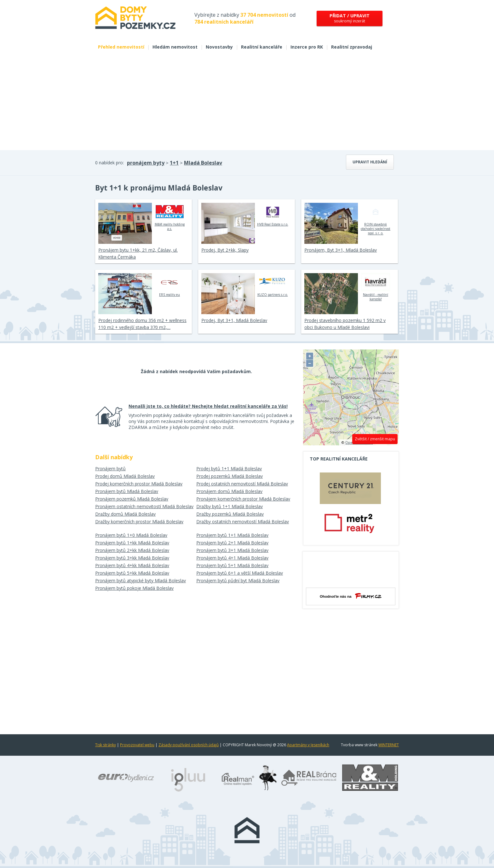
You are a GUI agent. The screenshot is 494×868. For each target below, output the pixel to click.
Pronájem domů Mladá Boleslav (229, 491)
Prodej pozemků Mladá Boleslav (230, 476)
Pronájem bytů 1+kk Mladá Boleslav (132, 543)
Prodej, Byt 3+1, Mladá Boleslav (234, 320)
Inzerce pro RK (307, 47)
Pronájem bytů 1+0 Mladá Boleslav (131, 535)
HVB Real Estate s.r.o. (273, 214)
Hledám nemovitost (175, 47)
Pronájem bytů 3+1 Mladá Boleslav (232, 550)
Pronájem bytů (110, 469)
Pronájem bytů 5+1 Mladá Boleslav (232, 565)
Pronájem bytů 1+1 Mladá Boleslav (232, 535)
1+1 (174, 163)
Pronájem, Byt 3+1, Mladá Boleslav (341, 250)
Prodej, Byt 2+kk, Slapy (225, 250)
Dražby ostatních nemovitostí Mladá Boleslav (243, 522)
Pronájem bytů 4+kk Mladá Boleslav (132, 565)
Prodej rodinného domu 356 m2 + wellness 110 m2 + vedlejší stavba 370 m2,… (142, 324)
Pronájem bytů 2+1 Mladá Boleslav (232, 543)
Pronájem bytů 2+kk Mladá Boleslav (132, 550)
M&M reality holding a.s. (170, 217)
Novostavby (219, 47)
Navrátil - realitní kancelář (376, 287)
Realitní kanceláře (262, 47)
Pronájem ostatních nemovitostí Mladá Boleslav (144, 506)
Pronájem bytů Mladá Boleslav (127, 491)
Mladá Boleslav (203, 163)
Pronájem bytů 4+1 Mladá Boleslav (232, 558)
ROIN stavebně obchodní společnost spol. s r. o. (376, 219)
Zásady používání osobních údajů (189, 745)
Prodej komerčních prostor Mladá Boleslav (139, 484)
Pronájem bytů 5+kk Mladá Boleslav (132, 573)
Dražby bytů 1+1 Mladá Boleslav (230, 506)
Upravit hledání (370, 162)
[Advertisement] (247, 103)
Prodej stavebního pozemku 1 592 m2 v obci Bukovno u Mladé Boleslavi (345, 324)
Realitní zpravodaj (352, 47)
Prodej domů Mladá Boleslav (125, 476)
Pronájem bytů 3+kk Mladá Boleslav (132, 558)
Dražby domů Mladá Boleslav (125, 514)
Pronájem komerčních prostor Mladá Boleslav (243, 499)
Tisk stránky (106, 745)
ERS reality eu (170, 285)
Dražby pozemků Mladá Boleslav (230, 514)
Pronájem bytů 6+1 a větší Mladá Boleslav (240, 573)
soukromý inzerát (350, 18)
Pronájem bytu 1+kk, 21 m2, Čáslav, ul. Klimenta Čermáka (138, 253)
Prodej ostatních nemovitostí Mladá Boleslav (242, 484)
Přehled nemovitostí (121, 47)
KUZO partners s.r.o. (273, 285)
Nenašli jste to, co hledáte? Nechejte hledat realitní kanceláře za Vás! (208, 406)
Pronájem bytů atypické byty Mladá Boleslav (141, 581)
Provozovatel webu (137, 745)
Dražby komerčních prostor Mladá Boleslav (139, 522)
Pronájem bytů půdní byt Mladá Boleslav (238, 581)
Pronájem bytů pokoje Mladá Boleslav (134, 588)
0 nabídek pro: (109, 163)
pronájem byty (146, 163)
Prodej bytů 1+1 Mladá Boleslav (229, 469)
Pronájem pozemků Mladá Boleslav (132, 499)
